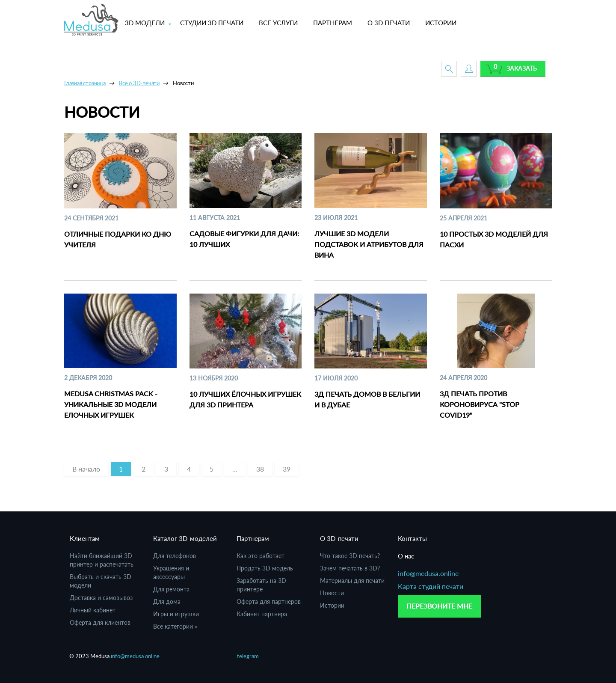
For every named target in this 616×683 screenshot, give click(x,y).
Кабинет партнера (262, 614)
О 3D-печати (339, 538)
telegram (248, 656)
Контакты (412, 538)
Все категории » (175, 626)
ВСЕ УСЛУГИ (278, 23)
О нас (406, 556)
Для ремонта (171, 589)
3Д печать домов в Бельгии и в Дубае (367, 399)
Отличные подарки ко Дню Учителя (118, 239)
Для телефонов (175, 556)
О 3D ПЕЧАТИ (389, 23)
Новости (332, 593)
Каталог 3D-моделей (185, 538)
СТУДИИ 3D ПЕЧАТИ (212, 23)
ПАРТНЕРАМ (333, 23)
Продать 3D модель (265, 568)
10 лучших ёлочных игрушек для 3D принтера (245, 399)
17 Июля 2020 (336, 378)
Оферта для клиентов (100, 622)
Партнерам (253, 538)
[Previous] (86, 469)
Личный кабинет (93, 610)
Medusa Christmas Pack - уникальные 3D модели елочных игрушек (111, 404)
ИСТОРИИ (441, 23)
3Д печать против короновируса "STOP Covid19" (480, 404)
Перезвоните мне (439, 606)
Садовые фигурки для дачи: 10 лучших (244, 239)
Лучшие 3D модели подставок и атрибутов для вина (369, 244)
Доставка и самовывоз (101, 598)
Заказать (522, 68)
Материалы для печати (352, 581)
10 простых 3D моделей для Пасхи (494, 239)
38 (260, 469)
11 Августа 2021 (215, 218)
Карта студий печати (431, 586)
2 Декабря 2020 (88, 378)
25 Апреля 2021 (463, 218)
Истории (332, 605)
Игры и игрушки (176, 614)
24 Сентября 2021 (91, 218)
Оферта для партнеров (269, 601)
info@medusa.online (428, 573)
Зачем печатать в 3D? (350, 568)
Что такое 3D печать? (350, 556)
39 (287, 469)
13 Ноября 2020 (214, 378)
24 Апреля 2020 (463, 378)
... (235, 469)
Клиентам (85, 538)
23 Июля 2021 (336, 218)
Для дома (167, 601)
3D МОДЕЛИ (145, 23)
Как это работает (261, 556)
